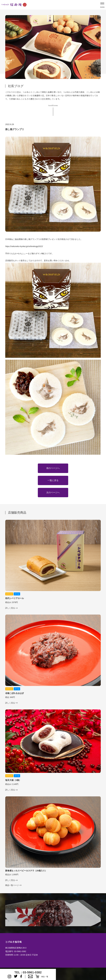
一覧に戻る (53, 480)
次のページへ (53, 492)
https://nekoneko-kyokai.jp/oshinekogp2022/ (24, 246)
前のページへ (53, 468)
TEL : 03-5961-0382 (28, 972)
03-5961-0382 (20, 951)
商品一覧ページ (12, 885)
